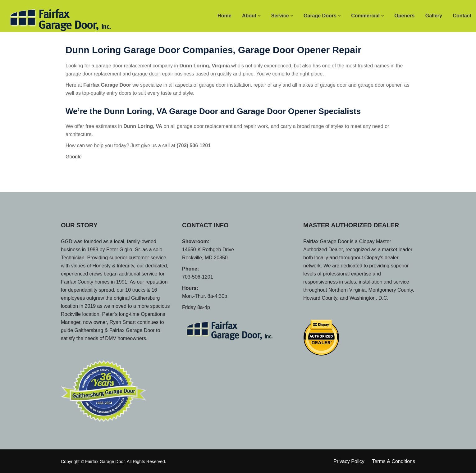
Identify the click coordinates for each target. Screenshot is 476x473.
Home (224, 16)
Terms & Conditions (394, 461)
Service (280, 16)
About (249, 16)
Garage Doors (320, 16)
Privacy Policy (349, 461)
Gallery (434, 16)
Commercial (365, 16)
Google (74, 157)
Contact (462, 16)
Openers (404, 16)
